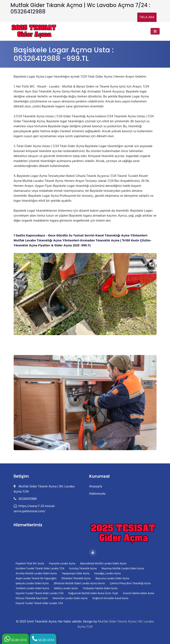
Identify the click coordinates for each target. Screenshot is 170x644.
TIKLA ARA (147, 17)
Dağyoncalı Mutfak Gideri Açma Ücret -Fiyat (93, 593)
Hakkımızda (97, 494)
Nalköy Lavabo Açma (66, 588)
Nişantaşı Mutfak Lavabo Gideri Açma (123, 569)
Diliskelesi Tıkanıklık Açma (76, 579)
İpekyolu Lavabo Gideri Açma (32, 583)
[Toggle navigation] (155, 31)
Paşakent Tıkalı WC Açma (30, 564)
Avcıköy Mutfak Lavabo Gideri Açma (36, 574)
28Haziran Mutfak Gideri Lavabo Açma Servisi (79, 583)
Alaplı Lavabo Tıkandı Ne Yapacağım (36, 579)
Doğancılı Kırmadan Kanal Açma (110, 598)
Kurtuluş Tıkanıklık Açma (83, 569)
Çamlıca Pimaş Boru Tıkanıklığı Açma (130, 583)
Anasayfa (96, 487)
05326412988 (28, 12)
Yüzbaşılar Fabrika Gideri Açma (100, 588)
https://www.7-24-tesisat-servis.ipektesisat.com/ (35, 509)
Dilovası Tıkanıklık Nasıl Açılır (32, 598)
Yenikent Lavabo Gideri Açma (32, 588)
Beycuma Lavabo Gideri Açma (112, 579)
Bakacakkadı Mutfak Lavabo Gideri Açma (103, 564)
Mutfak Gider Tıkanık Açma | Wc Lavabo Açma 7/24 (116, 624)
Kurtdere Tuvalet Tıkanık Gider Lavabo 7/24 (40, 569)
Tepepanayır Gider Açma (76, 574)
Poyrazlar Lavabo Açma (62, 564)
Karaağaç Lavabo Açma (108, 574)
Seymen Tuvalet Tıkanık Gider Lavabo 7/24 (40, 593)
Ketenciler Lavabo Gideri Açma (70, 598)
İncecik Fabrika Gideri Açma (139, 593)
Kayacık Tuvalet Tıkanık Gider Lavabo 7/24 (39, 603)
